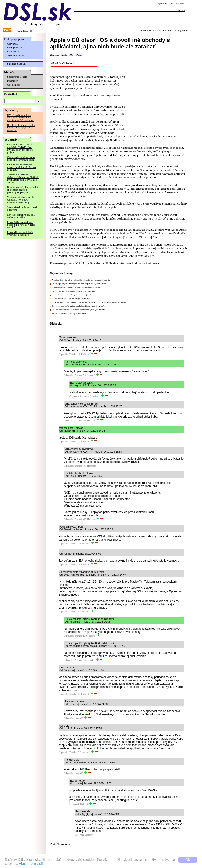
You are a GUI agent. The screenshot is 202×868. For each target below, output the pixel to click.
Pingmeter (12, 81)
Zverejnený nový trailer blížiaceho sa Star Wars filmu (74, 291)
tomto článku (58, 114)
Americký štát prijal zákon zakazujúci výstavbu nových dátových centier (81, 280)
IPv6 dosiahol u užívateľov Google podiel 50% (71, 299)
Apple (64, 55)
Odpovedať (64, 354)
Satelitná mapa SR (16, 64)
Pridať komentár (60, 844)
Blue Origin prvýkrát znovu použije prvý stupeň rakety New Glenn (79, 284)
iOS (71, 55)
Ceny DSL (12, 44)
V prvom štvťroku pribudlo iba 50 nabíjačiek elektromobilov (76, 287)
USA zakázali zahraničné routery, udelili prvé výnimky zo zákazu (22, 167)
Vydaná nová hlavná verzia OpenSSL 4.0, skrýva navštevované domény (21, 200)
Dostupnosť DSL (16, 48)
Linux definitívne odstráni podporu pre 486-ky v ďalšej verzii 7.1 (21, 225)
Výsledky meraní (16, 56)
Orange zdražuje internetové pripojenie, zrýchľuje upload (21, 158)
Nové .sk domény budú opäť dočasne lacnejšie (21, 216)
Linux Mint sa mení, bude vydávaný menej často (20, 233)
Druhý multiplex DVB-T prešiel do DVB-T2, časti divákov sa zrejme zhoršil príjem (20, 148)
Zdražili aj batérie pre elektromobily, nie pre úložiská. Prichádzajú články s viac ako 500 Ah (23, 178)
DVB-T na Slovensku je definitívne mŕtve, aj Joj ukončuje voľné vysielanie (20, 118)
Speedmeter (13, 77)
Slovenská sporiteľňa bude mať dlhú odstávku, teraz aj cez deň (78, 306)
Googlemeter (14, 85)
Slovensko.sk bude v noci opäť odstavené (23, 209)
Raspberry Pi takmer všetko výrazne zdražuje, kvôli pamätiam (21, 128)
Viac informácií (31, 864)
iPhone (79, 55)
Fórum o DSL (14, 52)
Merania (23, 77)
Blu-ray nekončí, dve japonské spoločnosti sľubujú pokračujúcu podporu (22, 190)
